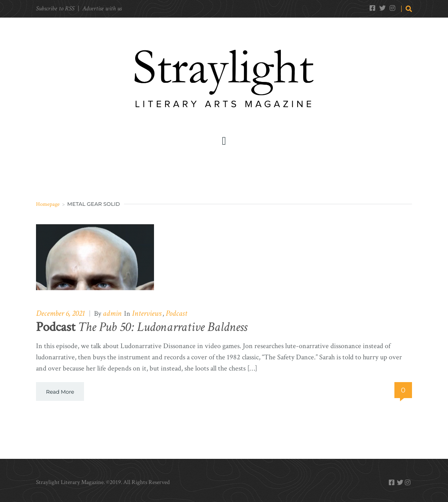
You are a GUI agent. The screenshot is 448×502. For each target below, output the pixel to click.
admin (112, 313)
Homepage (48, 204)
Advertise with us (102, 9)
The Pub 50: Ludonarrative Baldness (142, 327)
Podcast (176, 313)
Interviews (147, 313)
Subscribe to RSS (55, 9)
